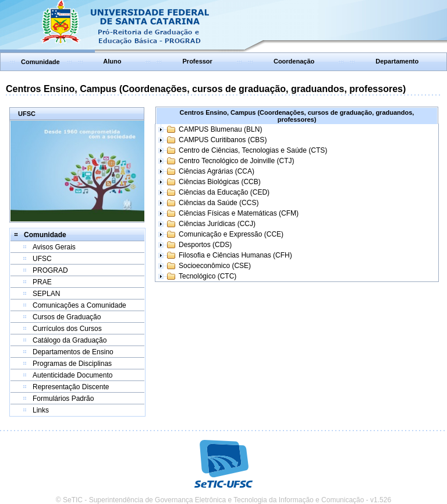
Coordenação (294, 61)
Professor (198, 61)
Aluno (112, 61)
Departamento (397, 61)
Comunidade (40, 62)
